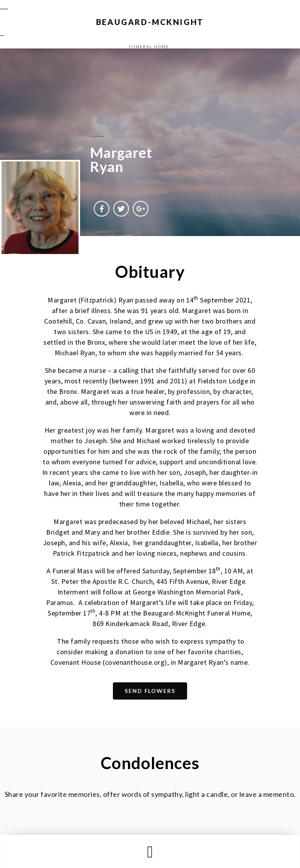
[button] (150, 852)
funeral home (149, 47)
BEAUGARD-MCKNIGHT (150, 22)
